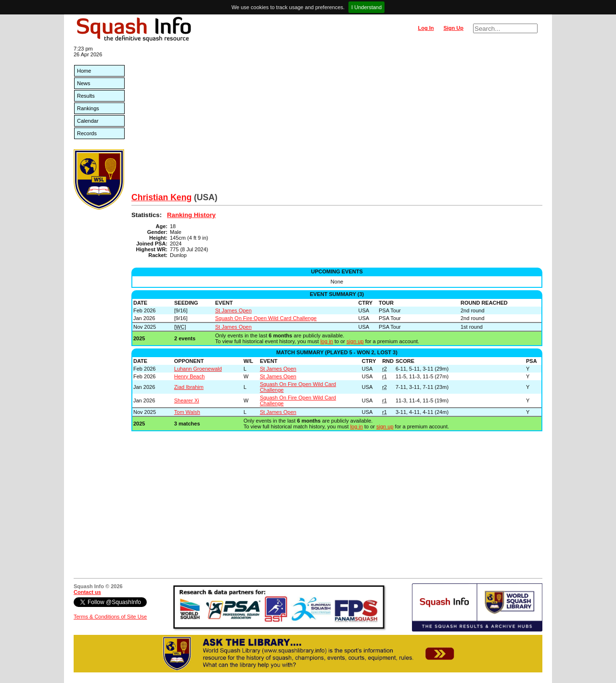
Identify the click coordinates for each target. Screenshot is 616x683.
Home (84, 71)
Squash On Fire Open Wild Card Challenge (266, 318)
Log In (426, 28)
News (84, 83)
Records (87, 133)
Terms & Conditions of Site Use (110, 617)
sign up (355, 341)
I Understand (366, 7)
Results (86, 96)
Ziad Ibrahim (189, 387)
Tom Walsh (187, 412)
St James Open (233, 310)
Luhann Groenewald (198, 369)
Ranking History (191, 215)
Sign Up (453, 28)
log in (327, 341)
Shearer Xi (187, 400)
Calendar (88, 121)
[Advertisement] (337, 120)
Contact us (87, 592)
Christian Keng (161, 197)
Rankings (88, 108)
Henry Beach (190, 376)
